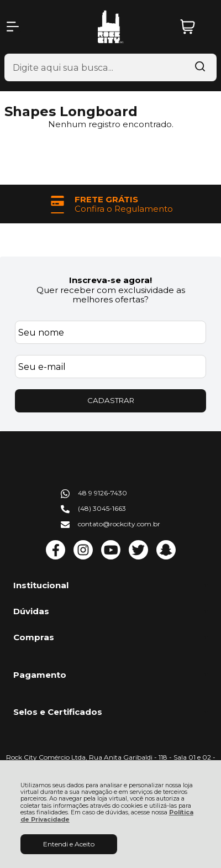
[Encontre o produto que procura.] (200, 67)
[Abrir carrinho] (196, 27)
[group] (110, 204)
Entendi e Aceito (69, 844)
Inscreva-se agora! (110, 280)
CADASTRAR (111, 400)
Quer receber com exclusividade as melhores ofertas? (111, 295)
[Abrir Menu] (13, 27)
